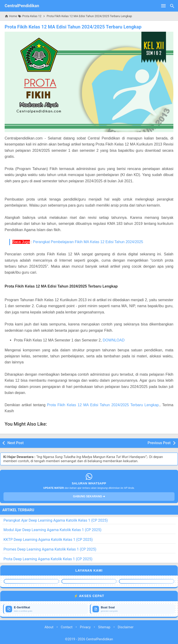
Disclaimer (126, 627)
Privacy (85, 627)
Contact (67, 627)
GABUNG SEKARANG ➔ (89, 496)
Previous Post (159, 443)
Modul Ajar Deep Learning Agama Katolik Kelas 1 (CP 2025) (52, 530)
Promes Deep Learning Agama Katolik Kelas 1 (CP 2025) (50, 549)
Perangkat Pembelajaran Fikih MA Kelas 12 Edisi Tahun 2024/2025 (88, 242)
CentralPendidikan (22, 6)
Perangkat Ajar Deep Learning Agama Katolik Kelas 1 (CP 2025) (56, 520)
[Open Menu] (163, 6)
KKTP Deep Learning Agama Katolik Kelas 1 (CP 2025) (48, 540)
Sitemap (104, 627)
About (49, 627)
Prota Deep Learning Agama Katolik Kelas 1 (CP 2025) (48, 559)
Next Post (16, 443)
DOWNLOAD (114, 340)
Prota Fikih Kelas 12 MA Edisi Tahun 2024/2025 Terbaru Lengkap (72, 27)
